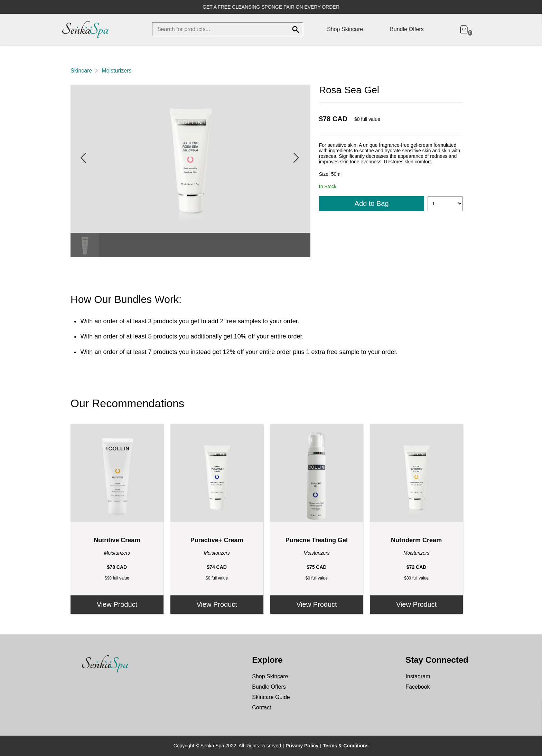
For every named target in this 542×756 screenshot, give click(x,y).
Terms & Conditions (346, 746)
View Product (117, 604)
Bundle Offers (407, 29)
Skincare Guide (271, 697)
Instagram (418, 676)
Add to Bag (372, 203)
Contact (261, 707)
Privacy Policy (302, 746)
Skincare (81, 71)
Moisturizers (116, 71)
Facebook (418, 687)
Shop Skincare (345, 29)
